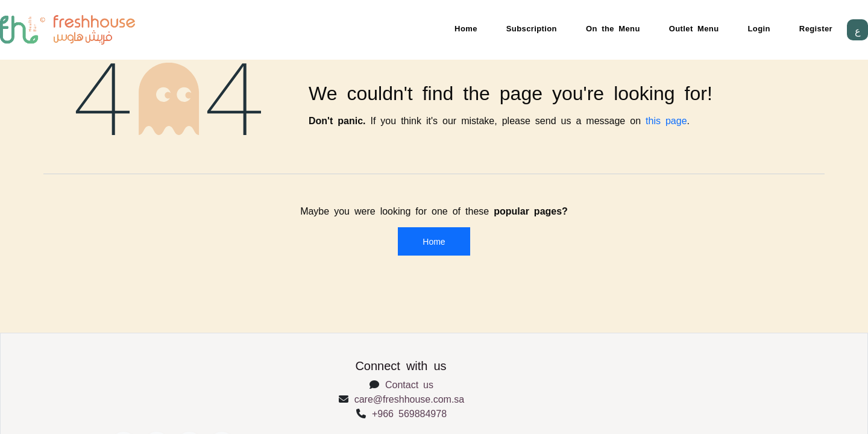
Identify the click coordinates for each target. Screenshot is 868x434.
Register (816, 28)
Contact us (409, 384)
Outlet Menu (694, 28)
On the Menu (613, 28)
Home (466, 28)
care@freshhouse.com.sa (410, 398)
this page (666, 120)
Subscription (532, 28)
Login (759, 28)
